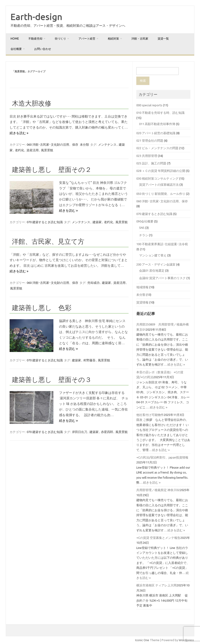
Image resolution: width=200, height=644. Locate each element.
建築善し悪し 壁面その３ (52, 379)
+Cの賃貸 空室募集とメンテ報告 (158, 538)
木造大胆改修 (32, 103)
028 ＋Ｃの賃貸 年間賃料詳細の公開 (161, 171)
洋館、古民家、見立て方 (48, 241)
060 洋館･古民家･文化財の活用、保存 (52, 144)
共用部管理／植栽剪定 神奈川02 (158, 490)
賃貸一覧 (163, 39)
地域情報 (142, 287)
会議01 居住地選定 (152, 270)
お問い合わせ (43, 49)
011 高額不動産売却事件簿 (157, 124)
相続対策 (113, 39)
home (15, 39)
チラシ (144, 235)
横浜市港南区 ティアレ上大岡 (156, 585)
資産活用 (33, 150)
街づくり (60, 39)
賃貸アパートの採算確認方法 (159, 185)
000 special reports (149, 105)
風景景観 (47, 150)
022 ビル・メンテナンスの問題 (157, 148)
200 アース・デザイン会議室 (156, 264)
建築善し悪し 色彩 (42, 308)
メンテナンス (107, 144)
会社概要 (16, 49)
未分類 (84, 144)
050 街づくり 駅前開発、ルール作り (161, 194)
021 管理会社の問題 (150, 141)
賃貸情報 (142, 302)
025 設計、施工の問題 (151, 163)
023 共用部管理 (147, 156)
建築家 (97, 222)
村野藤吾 (89, 360)
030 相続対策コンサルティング (157, 178)
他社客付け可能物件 (150, 415)
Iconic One (142, 640)
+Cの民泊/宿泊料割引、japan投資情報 (162, 457)
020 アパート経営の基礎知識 (156, 133)
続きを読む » (19, 133)
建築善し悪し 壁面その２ (52, 169)
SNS (142, 228)
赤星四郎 (107, 432)
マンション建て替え (153, 255)
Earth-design (36, 17)
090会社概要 (145, 221)
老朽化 (20, 150)
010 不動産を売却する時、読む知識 (160, 113)
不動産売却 (35, 39)
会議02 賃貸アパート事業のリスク (162, 278)
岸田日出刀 (80, 432)
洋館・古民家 (140, 39)
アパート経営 (87, 39)
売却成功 (93, 283)
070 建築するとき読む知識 (45, 222)
